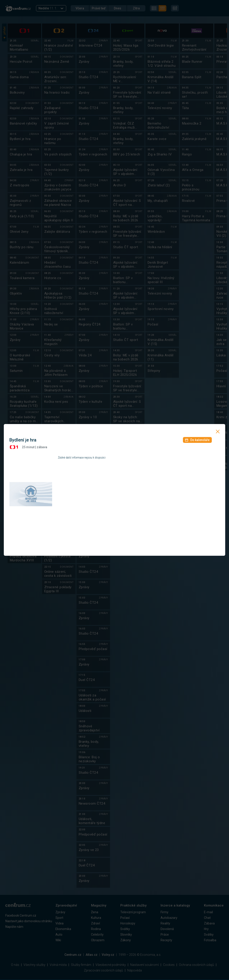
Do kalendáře (197, 440)
